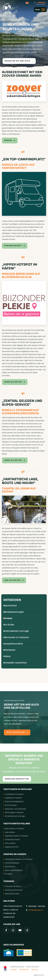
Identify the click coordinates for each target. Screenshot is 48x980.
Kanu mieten (9, 843)
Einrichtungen (10, 805)
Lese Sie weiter (14, 580)
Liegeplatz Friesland (13, 798)
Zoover (10, 140)
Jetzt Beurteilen (17, 732)
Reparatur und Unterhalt (15, 809)
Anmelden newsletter (15, 663)
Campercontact (15, 246)
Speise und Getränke (13, 890)
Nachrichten (10, 606)
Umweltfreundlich (13, 644)
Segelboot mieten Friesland (16, 836)
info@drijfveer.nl (36, 910)
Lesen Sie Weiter (15, 382)
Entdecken (12, 600)
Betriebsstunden (11, 894)
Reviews (8, 618)
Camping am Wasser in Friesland (18, 859)
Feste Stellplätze (11, 863)
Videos (7, 656)
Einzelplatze (9, 867)
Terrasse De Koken (12, 886)
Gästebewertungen (14, 612)
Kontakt (14, 970)
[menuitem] (39, 10)
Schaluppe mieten (12, 839)
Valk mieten (9, 832)
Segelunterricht (11, 847)
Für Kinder (9, 625)
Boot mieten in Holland (14, 829)
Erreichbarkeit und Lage (16, 631)
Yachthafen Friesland (13, 794)
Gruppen (8, 874)
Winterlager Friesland (13, 812)
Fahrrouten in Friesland (16, 637)
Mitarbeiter (9, 650)
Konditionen (24, 970)
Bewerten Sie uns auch (19, 61)
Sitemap (35, 970)
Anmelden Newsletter (17, 779)
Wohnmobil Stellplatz (13, 870)
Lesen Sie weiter (15, 460)
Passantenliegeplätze (13, 801)
